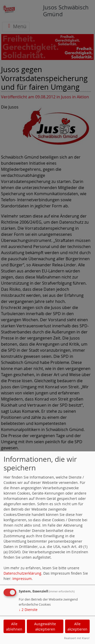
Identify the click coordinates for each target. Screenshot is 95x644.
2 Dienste (28, 610)
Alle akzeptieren (77, 626)
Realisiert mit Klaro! (77, 638)
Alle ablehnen (14, 626)
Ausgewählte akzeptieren (45, 626)
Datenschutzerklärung (22, 573)
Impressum (22, 579)
